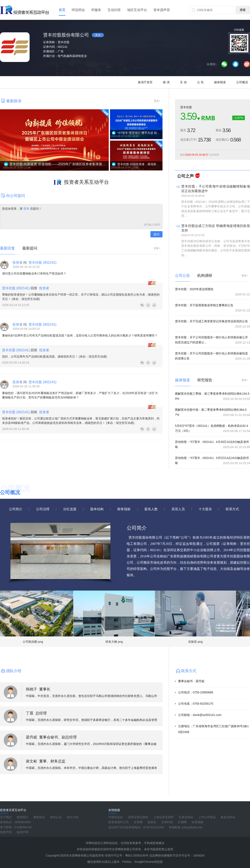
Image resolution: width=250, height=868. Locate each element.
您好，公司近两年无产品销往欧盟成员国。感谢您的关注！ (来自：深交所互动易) (54, 357)
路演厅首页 (145, 82)
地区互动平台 (137, 10)
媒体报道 (220, 82)
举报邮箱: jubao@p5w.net (186, 827)
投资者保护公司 (119, 822)
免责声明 (6, 832)
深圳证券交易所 (138, 817)
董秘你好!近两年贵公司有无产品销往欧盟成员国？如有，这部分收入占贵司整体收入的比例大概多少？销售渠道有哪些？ (80, 335)
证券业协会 (186, 817)
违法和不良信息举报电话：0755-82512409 (136, 827)
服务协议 (39, 817)
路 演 (166, 82)
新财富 (152, 822)
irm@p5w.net (23, 827)
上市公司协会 (207, 817)
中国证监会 (116, 817)
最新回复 (7, 248)
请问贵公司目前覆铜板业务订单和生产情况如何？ (34, 273)
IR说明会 (78, 10)
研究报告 (205, 380)
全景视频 (197, 822)
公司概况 (242, 82)
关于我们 (6, 817)
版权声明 (22, 832)
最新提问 (30, 248)
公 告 (200, 82)
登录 (26, 209)
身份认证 (56, 817)
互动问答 (114, 10)
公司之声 (185, 176)
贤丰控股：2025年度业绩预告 (194, 289)
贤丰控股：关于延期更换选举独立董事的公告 (204, 305)
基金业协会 (228, 817)
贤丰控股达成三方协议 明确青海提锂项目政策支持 (216, 228)
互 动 (183, 82)
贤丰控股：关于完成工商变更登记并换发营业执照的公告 (211, 321)
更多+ (157, 101)
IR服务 (96, 10)
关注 (98, 35)
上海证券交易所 (164, 817)
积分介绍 (72, 817)
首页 (62, 10)
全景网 (138, 822)
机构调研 (205, 276)
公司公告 (182, 276)
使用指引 (22, 817)
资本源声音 (162, 10)
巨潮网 (182, 822)
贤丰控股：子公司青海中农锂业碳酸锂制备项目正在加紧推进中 (216, 189)
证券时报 (167, 822)
